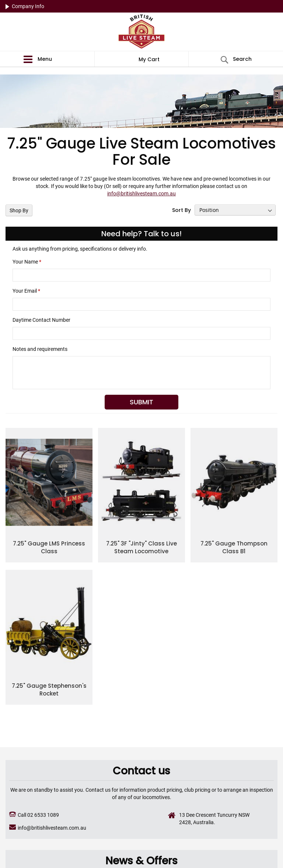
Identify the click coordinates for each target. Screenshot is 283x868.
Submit (141, 402)
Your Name (27, 262)
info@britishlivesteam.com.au (141, 194)
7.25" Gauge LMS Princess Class (49, 547)
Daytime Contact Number (41, 320)
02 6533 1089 (43, 815)
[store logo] (141, 32)
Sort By (181, 210)
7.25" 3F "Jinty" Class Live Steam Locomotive (141, 547)
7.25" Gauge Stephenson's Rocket (49, 690)
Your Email (26, 291)
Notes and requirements (40, 349)
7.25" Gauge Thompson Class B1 (234, 547)
